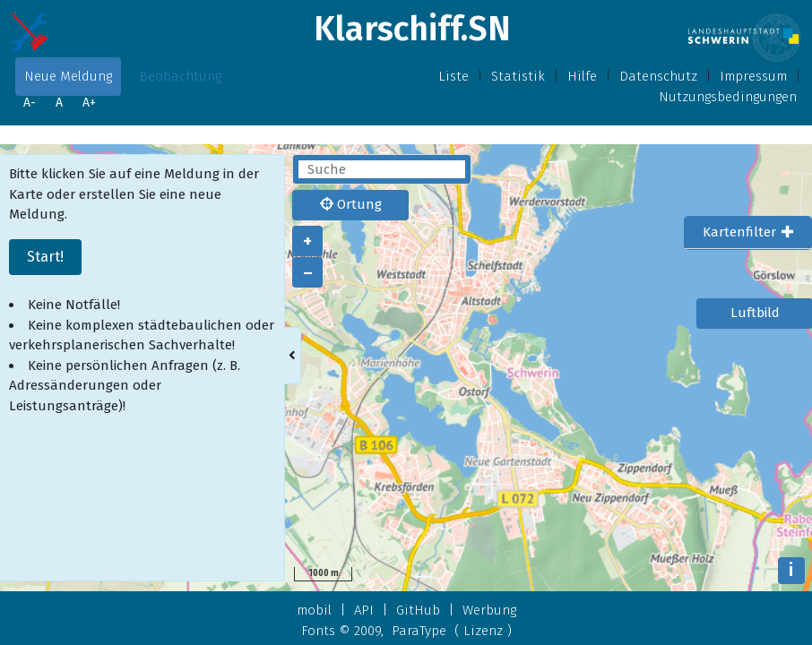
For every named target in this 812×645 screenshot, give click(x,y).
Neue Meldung (68, 76)
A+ (89, 103)
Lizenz (483, 631)
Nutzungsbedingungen (728, 97)
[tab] (748, 233)
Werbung (489, 610)
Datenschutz (658, 76)
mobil (314, 610)
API (364, 610)
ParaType (419, 631)
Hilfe (582, 76)
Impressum (753, 76)
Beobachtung (180, 76)
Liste (454, 76)
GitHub (418, 610)
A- (30, 103)
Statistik (518, 76)
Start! (45, 257)
